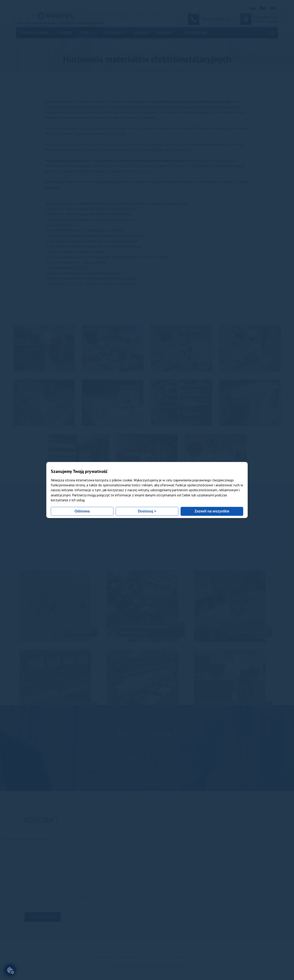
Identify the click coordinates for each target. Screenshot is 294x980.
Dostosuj (147, 511)
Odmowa (82, 511)
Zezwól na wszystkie (212, 511)
